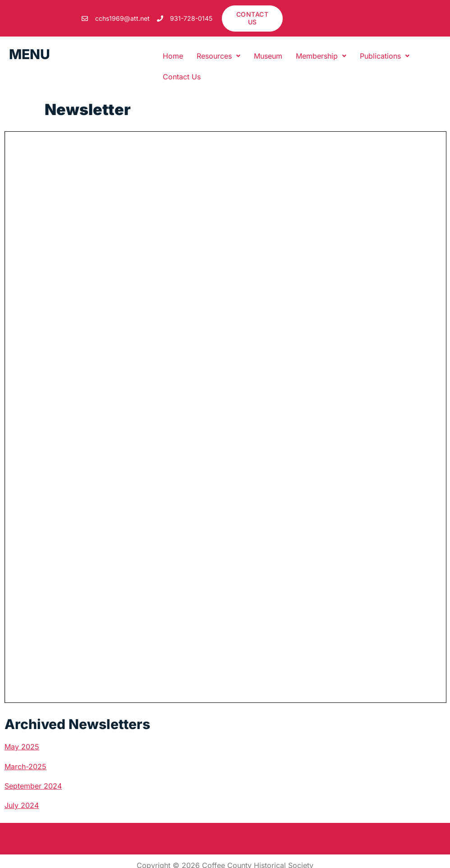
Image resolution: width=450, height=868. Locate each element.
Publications (385, 56)
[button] (218, 56)
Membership (321, 56)
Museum (268, 56)
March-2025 (25, 766)
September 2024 (33, 786)
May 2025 (22, 747)
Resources (218, 56)
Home (173, 56)
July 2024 (22, 805)
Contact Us (182, 77)
